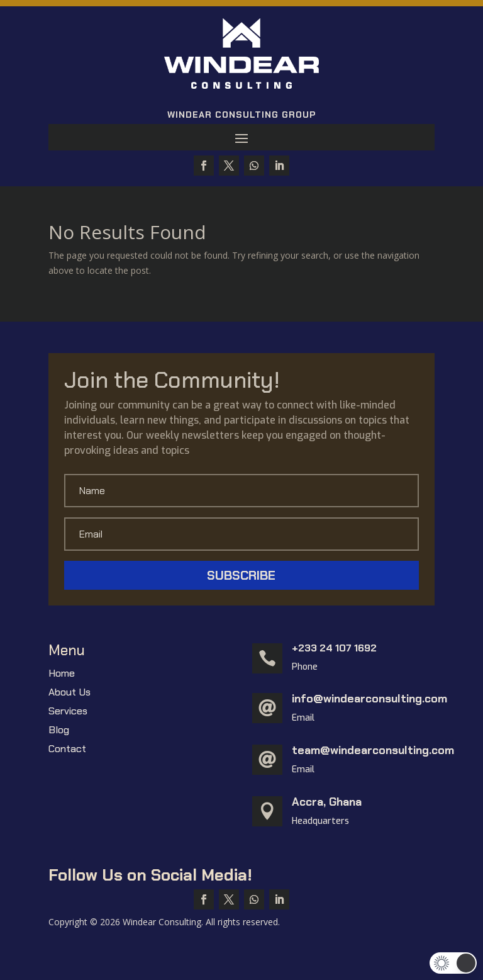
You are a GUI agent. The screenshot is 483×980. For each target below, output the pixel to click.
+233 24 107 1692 (334, 648)
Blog (59, 731)
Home (62, 674)
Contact (67, 750)
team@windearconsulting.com (373, 750)
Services (68, 712)
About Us (69, 693)
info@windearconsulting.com (369, 699)
